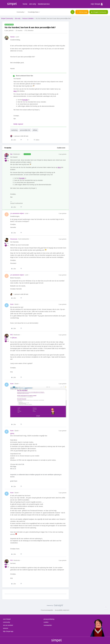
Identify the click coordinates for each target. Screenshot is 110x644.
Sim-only (18, 18)
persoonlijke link (25, 130)
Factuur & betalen (28, 18)
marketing (14, 130)
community (7, 622)
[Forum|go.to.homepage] (8, 12)
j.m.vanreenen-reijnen (17, 213)
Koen (12, 304)
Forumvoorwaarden (47, 610)
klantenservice (44, 4)
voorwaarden (48, 625)
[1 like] (19, 136)
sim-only (33, 4)
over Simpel (7, 619)
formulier (25, 100)
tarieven (6, 628)
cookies (46, 622)
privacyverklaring (49, 619)
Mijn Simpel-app (8, 631)
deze (15, 91)
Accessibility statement (62, 610)
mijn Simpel (97, 4)
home (25, 4)
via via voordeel (8, 625)
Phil (11, 335)
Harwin (12, 37)
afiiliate (35, 130)
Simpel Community (7, 18)
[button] (82, 12)
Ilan (11, 154)
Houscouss (14, 239)
